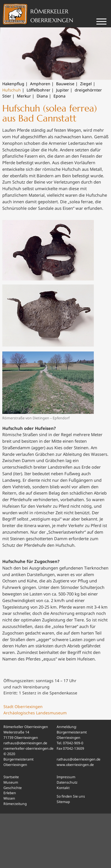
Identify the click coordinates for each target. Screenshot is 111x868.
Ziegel (86, 84)
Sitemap (63, 802)
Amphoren (40, 84)
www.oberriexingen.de (75, 765)
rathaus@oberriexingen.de (25, 743)
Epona (60, 96)
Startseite (11, 777)
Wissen (9, 798)
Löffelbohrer (38, 90)
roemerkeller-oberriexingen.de (28, 748)
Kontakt (63, 788)
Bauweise (65, 84)
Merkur (24, 96)
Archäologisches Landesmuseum (35, 713)
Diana (42, 96)
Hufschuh (12, 90)
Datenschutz (67, 782)
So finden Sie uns (71, 796)
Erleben (10, 793)
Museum (11, 782)
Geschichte (13, 788)
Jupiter (63, 90)
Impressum (66, 777)
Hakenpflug (13, 84)
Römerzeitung (15, 804)
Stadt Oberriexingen (23, 707)
